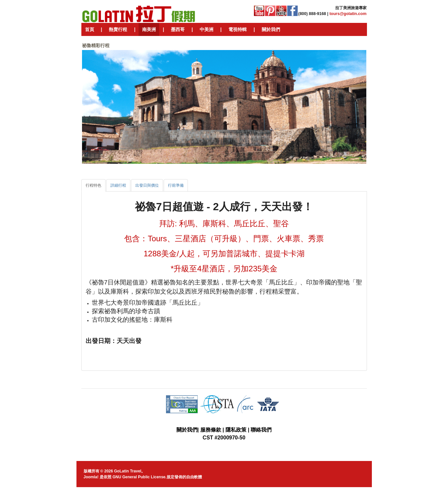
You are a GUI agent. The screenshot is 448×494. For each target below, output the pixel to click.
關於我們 (187, 430)
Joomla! (91, 477)
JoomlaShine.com (250, 491)
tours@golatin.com (348, 14)
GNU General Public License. (139, 477)
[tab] (93, 185)
